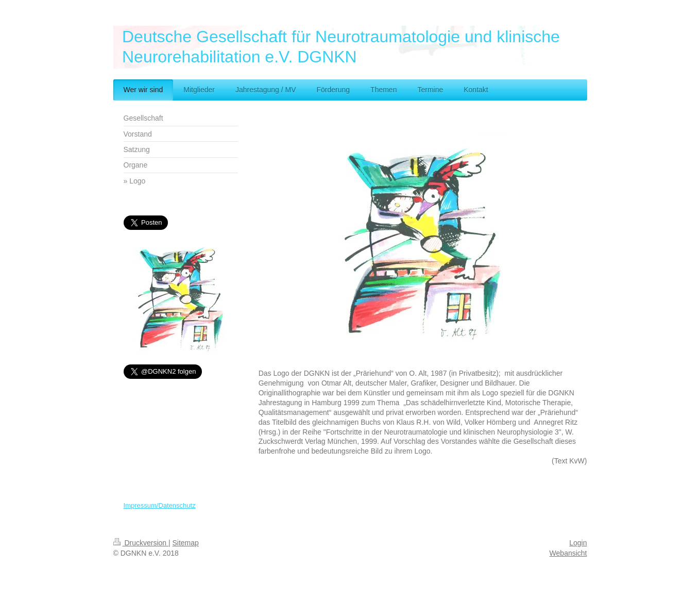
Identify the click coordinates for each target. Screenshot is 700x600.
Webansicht (568, 553)
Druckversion (141, 543)
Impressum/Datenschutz (160, 505)
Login (578, 543)
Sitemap (186, 543)
